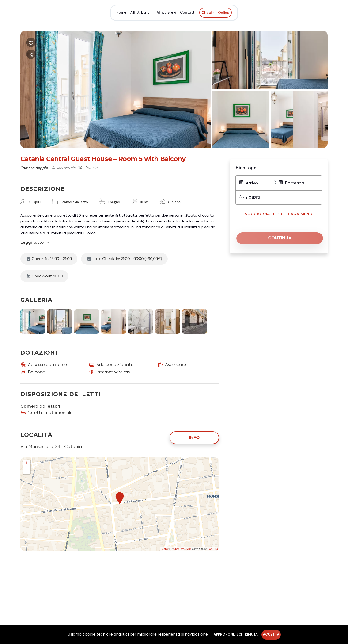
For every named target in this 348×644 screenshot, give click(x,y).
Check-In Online (216, 13)
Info (194, 438)
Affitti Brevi (166, 13)
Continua (280, 238)
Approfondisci (228, 635)
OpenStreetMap (182, 549)
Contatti (188, 13)
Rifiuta (251, 635)
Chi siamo (307, 13)
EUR (323, 13)
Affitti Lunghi (142, 13)
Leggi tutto (35, 242)
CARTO (213, 549)
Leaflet (165, 549)
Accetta (271, 635)
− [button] (27, 471)
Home (121, 13)
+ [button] (27, 464)
